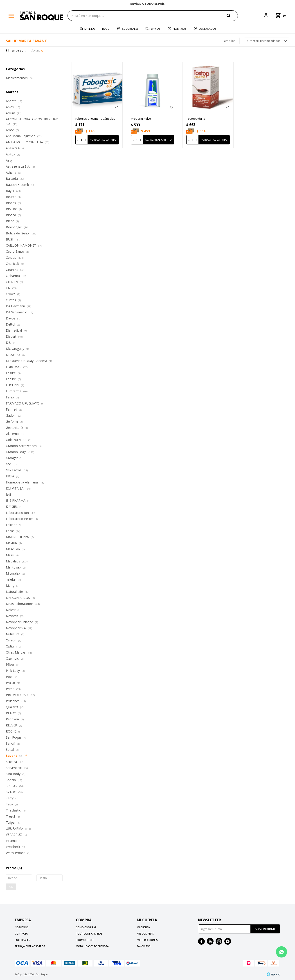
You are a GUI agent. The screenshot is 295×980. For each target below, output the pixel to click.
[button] (232, 15)
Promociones (85, 940)
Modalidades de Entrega (92, 946)
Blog (106, 29)
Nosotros (22, 927)
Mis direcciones (147, 940)
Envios (156, 29)
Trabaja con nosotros (30, 946)
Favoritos (144, 946)
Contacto (21, 934)
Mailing (90, 29)
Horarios (180, 29)
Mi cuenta (143, 927)
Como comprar (86, 927)
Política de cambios (89, 934)
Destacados (208, 29)
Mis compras (145, 934)
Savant (35, 51)
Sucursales (130, 29)
